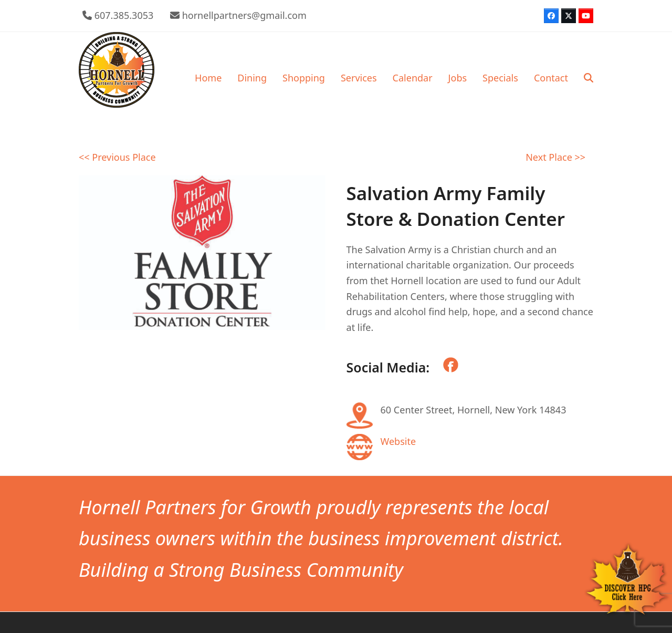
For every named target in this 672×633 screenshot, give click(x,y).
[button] (589, 78)
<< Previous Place (117, 157)
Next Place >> (555, 157)
